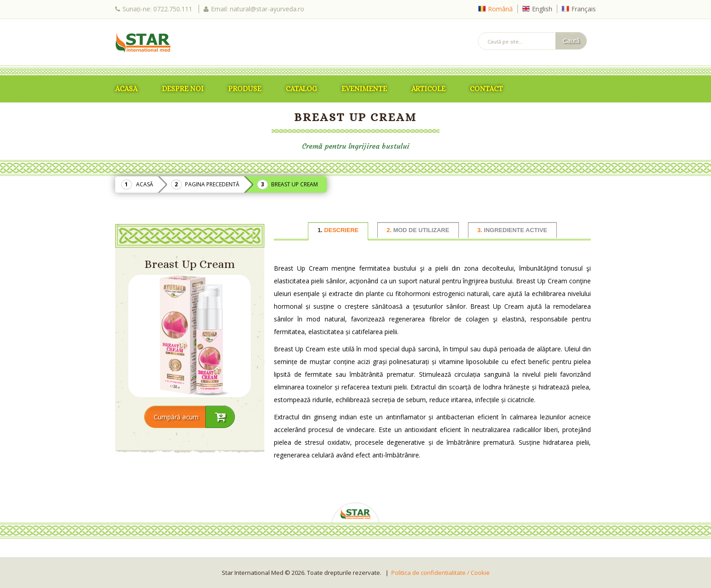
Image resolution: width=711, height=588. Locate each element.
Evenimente (364, 89)
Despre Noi (183, 89)
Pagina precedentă (212, 184)
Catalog (301, 89)
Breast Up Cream (295, 184)
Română (500, 9)
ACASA (126, 89)
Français (584, 9)
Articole (428, 89)
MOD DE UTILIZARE (418, 230)
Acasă (145, 184)
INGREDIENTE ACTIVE (512, 230)
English (542, 9)
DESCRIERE (338, 230)
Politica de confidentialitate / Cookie (441, 573)
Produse (245, 89)
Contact (486, 89)
